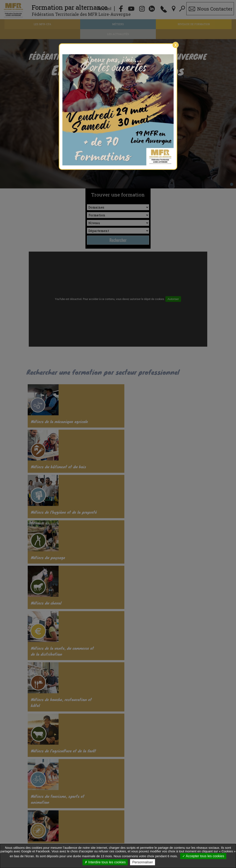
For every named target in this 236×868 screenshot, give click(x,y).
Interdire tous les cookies (105, 862)
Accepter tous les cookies (203, 856)
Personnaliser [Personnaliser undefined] (143, 862)
